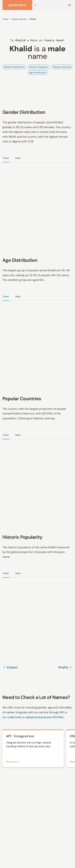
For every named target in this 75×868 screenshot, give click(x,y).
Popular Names (19, 19)
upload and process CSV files (45, 717)
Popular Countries (62, 67)
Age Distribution (37, 73)
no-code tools (12, 717)
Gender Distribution (14, 67)
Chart (6, 158)
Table (18, 158)
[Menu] (69, 5)
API (62, 712)
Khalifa (65, 667)
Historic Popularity (39, 67)
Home (5, 19)
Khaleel (10, 667)
